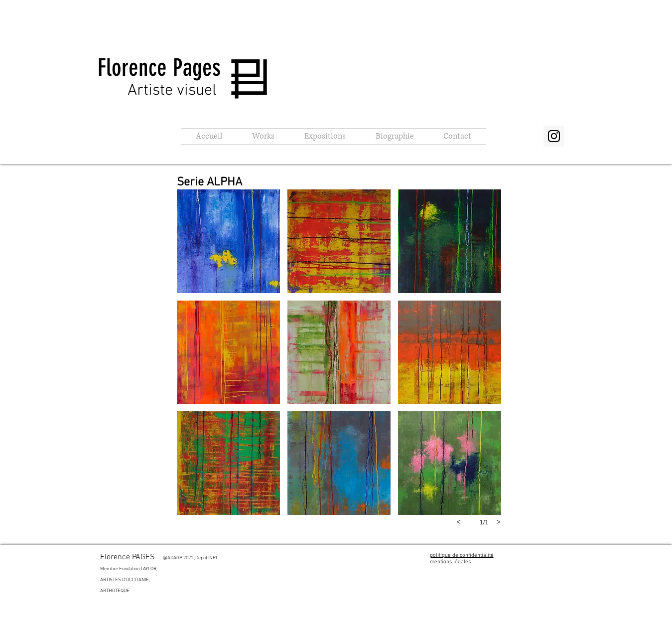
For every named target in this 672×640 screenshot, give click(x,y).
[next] (499, 522)
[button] (263, 136)
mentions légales (450, 562)
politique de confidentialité (462, 556)
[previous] (459, 522)
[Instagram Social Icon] (554, 136)
